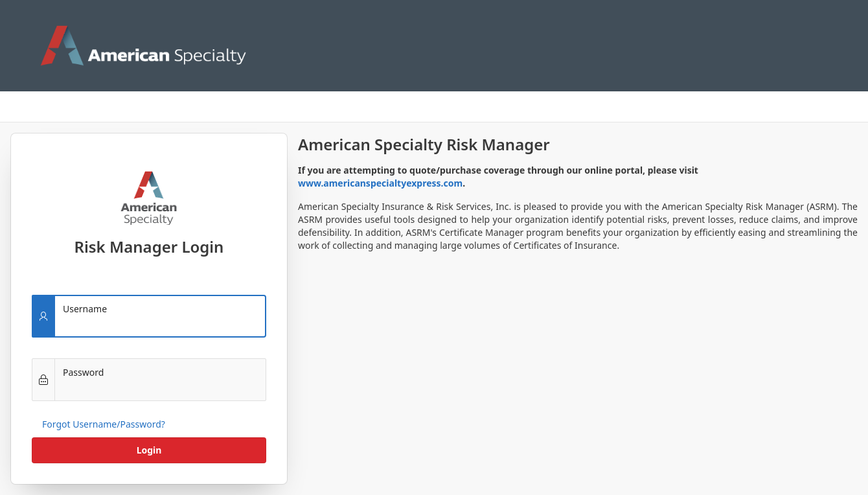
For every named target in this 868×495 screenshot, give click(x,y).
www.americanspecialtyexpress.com (380, 183)
